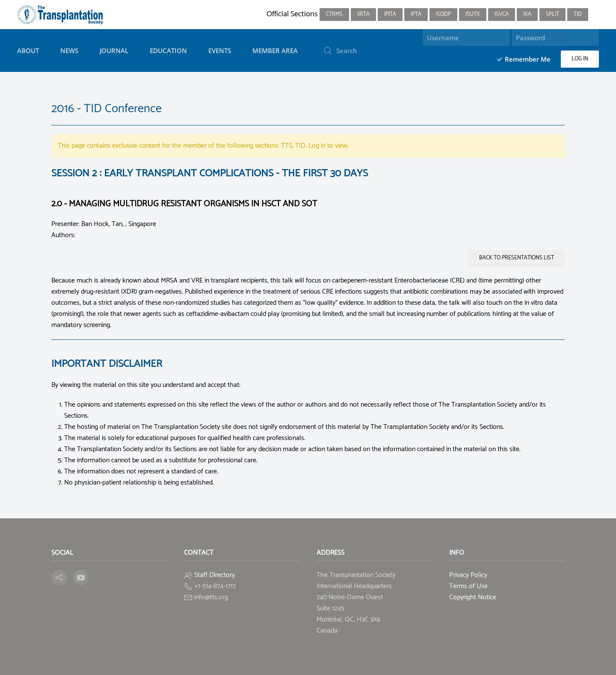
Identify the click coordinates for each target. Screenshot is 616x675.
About (28, 51)
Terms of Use (468, 586)
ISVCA (502, 14)
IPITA (390, 14)
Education (168, 51)
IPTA (416, 14)
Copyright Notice (473, 597)
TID (578, 14)
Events (220, 51)
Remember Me (523, 59)
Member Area (275, 51)
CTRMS (334, 14)
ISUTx (473, 14)
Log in (580, 59)
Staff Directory (215, 575)
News (69, 51)
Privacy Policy (468, 575)
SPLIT (552, 14)
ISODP (443, 14)
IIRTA (363, 14)
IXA (527, 14)
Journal (114, 51)
